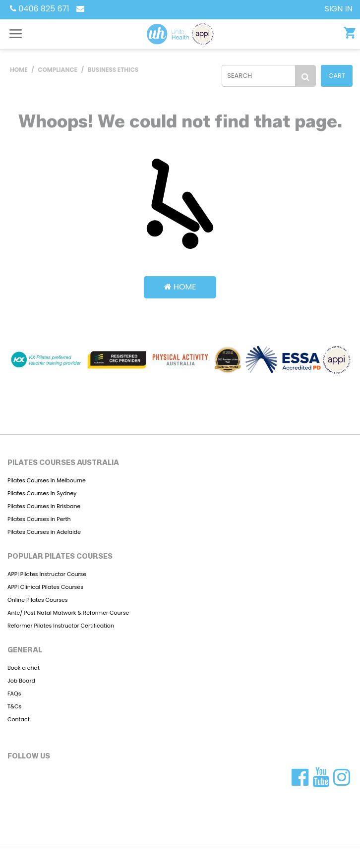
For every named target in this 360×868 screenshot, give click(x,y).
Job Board (21, 681)
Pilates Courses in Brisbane (44, 506)
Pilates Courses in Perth (39, 519)
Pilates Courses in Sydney (42, 493)
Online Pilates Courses (38, 600)
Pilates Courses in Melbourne (47, 480)
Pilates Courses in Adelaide (44, 532)
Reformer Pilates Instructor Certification (61, 626)
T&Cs (14, 706)
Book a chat (24, 668)
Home (180, 287)
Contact (19, 719)
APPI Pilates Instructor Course (47, 574)
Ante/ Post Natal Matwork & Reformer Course (68, 613)
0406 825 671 (40, 9)
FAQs (14, 694)
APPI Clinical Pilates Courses (45, 587)
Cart (337, 76)
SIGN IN (339, 9)
